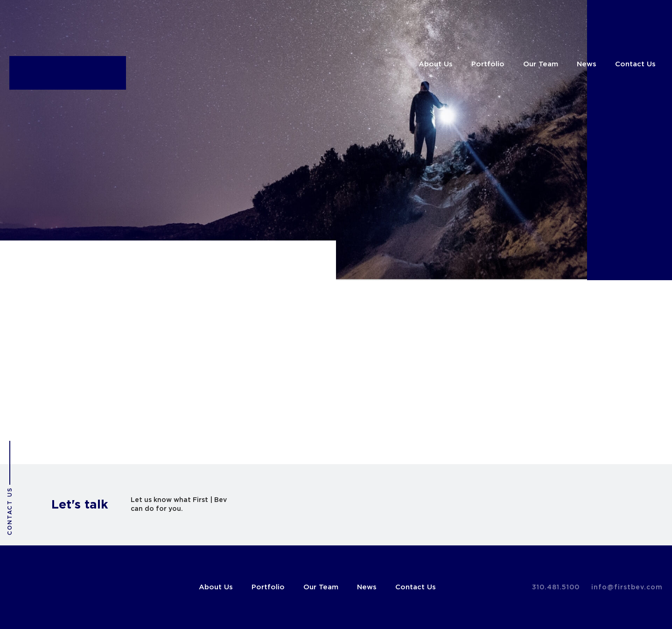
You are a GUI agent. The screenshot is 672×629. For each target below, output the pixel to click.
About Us (436, 64)
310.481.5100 (556, 587)
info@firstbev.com (627, 587)
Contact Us (635, 64)
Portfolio (488, 64)
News (587, 64)
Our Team (541, 64)
